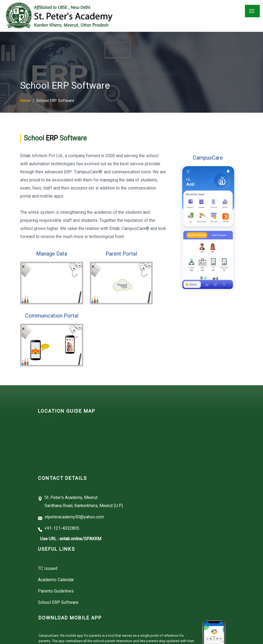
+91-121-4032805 (62, 528)
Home (26, 101)
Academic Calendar (56, 580)
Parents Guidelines (56, 591)
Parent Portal (121, 254)
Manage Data (52, 254)
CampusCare (208, 158)
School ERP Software (58, 602)
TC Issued (48, 568)
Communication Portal (52, 316)
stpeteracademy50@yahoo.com (74, 517)
